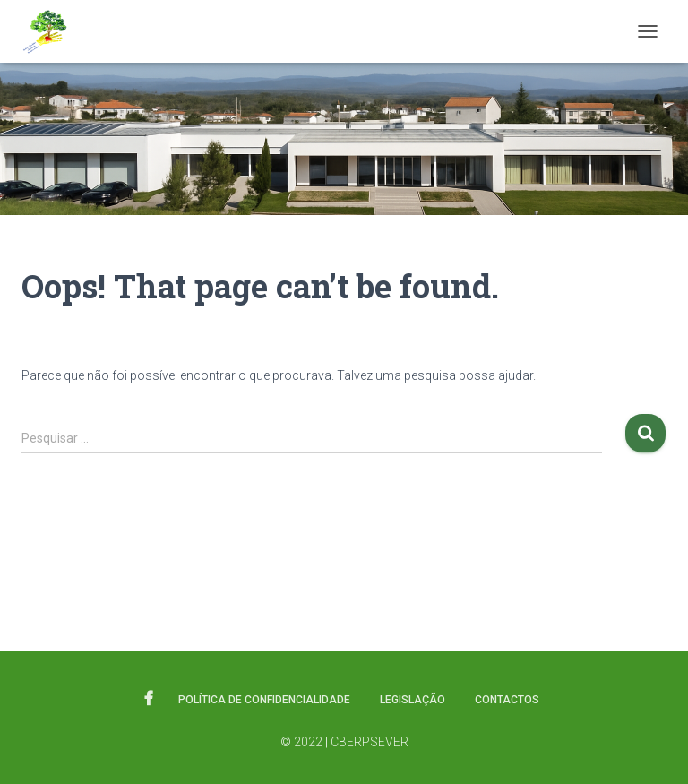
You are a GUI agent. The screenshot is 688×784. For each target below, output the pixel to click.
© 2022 (301, 742)
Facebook (149, 699)
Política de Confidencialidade (264, 700)
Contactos (507, 700)
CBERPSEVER (370, 742)
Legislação (413, 700)
